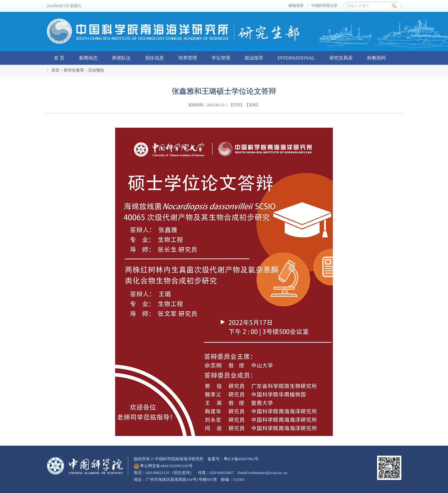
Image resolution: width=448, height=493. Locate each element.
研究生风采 (341, 58)
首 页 (59, 58)
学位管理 (221, 58)
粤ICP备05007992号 (241, 459)
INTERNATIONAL (296, 58)
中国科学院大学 (324, 6)
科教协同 (376, 58)
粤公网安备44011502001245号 (163, 466)
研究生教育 (74, 70)
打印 (236, 105)
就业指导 (254, 58)
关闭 (252, 105)
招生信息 (155, 58)
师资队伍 (121, 58)
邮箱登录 (296, 6)
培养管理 (188, 58)
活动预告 (96, 70)
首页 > (58, 70)
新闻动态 (88, 58)
